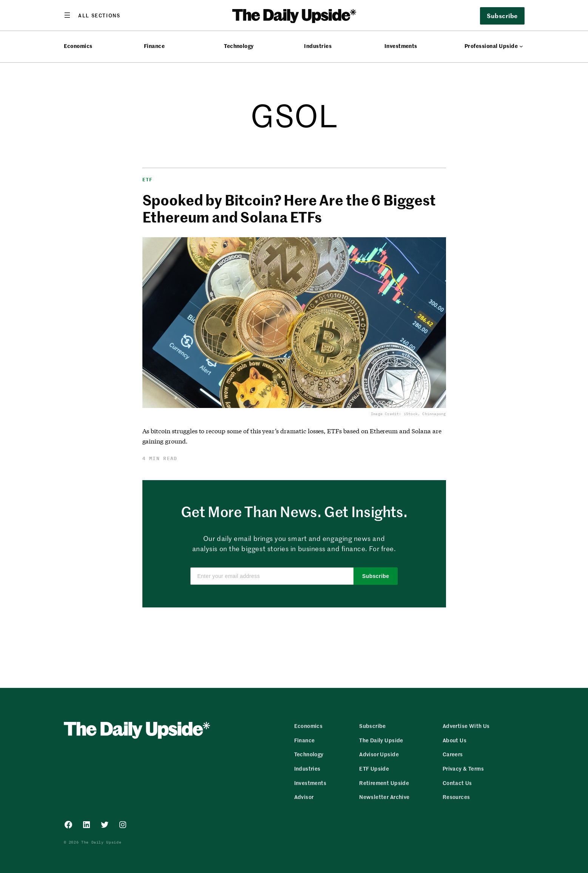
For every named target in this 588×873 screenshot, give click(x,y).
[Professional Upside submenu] (521, 46)
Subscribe (502, 15)
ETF (148, 180)
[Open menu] (92, 15)
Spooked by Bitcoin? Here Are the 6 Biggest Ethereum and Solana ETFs (289, 208)
